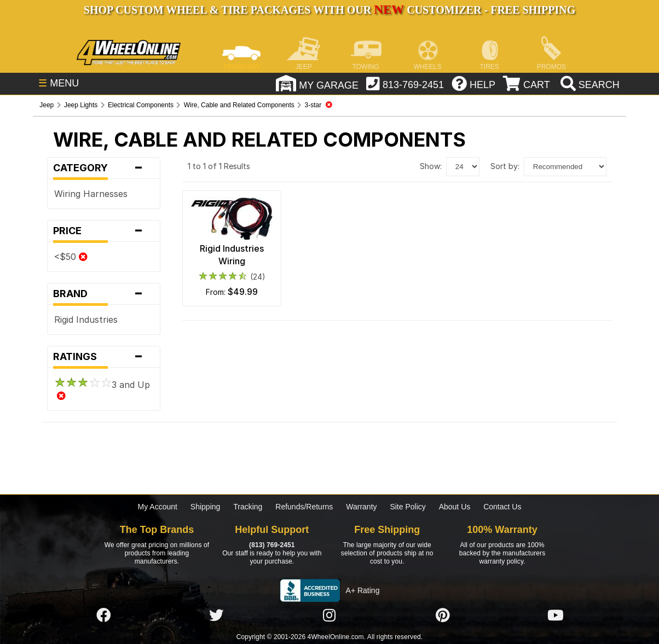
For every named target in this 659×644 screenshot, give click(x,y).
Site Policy (407, 507)
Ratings (103, 357)
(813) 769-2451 (272, 545)
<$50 (71, 257)
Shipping (206, 507)
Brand (103, 294)
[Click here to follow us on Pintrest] (443, 616)
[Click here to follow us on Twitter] (216, 616)
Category (103, 168)
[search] (589, 85)
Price (103, 231)
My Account (158, 507)
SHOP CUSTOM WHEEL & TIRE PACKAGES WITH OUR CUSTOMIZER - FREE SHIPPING (329, 10)
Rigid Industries (86, 320)
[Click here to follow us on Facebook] (103, 616)
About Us (455, 507)
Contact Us (502, 507)
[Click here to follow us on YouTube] (556, 616)
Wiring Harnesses (91, 194)
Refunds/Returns (304, 507)
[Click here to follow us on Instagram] (329, 616)
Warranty (361, 507)
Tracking (248, 507)
